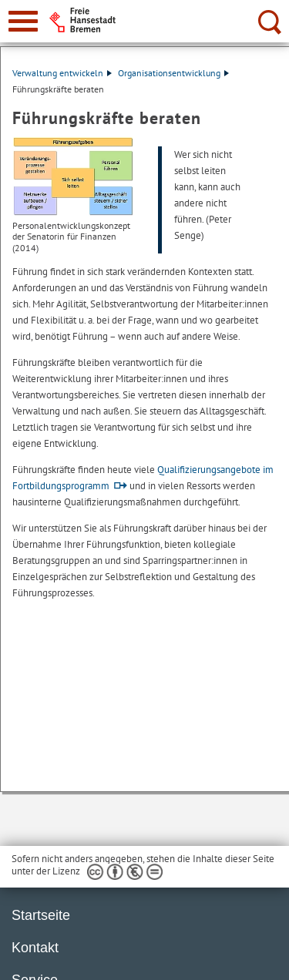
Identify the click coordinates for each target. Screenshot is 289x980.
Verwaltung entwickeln (62, 73)
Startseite (41, 915)
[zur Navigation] (23, 21)
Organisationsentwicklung (173, 73)
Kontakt (35, 948)
